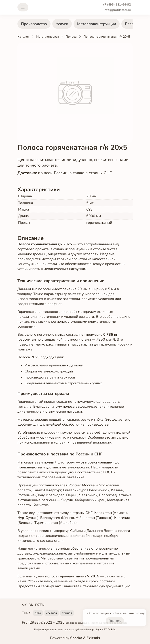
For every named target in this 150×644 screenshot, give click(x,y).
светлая (52, 613)
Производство (34, 24)
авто (38, 613)
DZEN (40, 605)
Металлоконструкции (97, 24)
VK (24, 605)
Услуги (62, 24)
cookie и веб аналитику (127, 613)
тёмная (67, 613)
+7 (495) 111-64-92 (117, 5)
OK (31, 605)
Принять (115, 621)
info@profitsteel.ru (117, 10)
